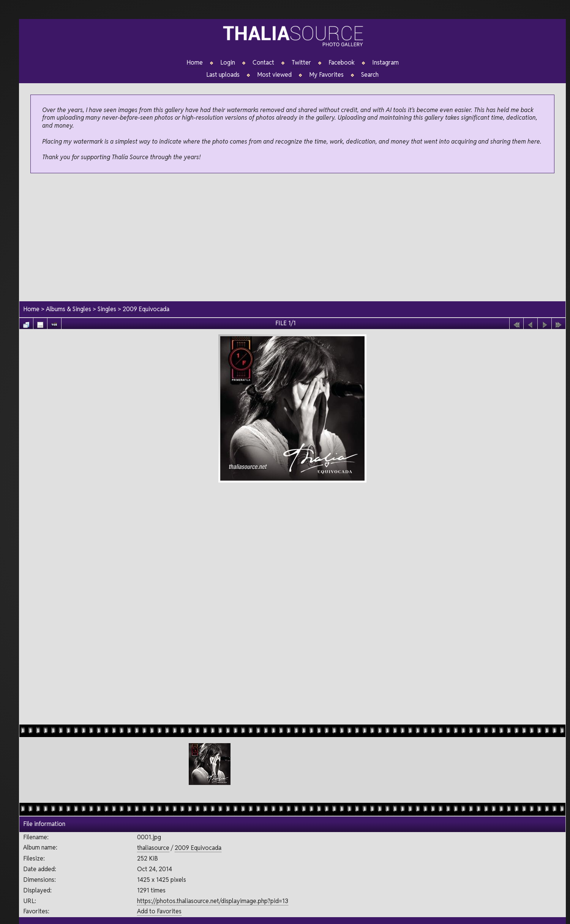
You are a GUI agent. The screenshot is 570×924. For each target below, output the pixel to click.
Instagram (385, 63)
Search (370, 75)
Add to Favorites (159, 911)
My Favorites (326, 75)
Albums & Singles (69, 309)
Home (195, 63)
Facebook (342, 63)
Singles (107, 309)
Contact (263, 63)
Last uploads (223, 75)
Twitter (301, 63)
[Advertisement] (292, 238)
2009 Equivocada (146, 309)
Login (228, 63)
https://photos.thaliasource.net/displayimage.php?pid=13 (213, 901)
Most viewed (274, 75)
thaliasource (153, 848)
